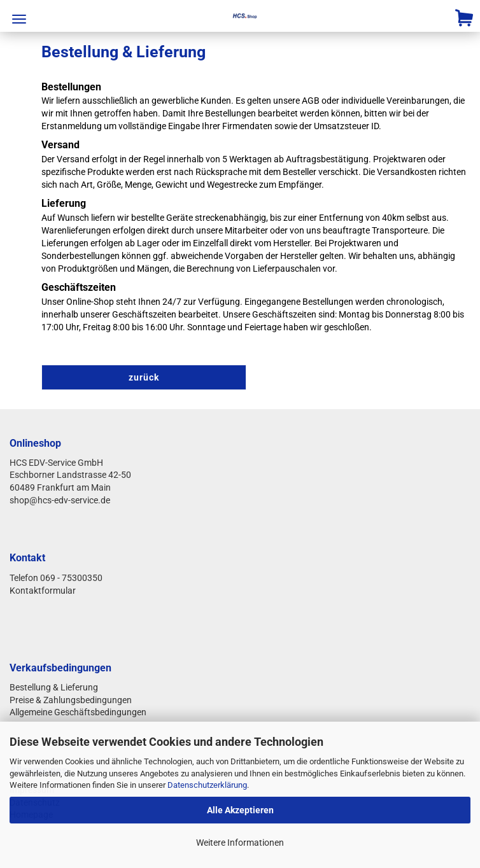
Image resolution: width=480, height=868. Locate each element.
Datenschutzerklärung (207, 785)
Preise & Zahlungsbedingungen (71, 700)
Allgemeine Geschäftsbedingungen (78, 712)
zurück (144, 377)
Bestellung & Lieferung (54, 687)
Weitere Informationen (240, 843)
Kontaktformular (44, 591)
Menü (19, 19)
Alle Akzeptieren (240, 810)
